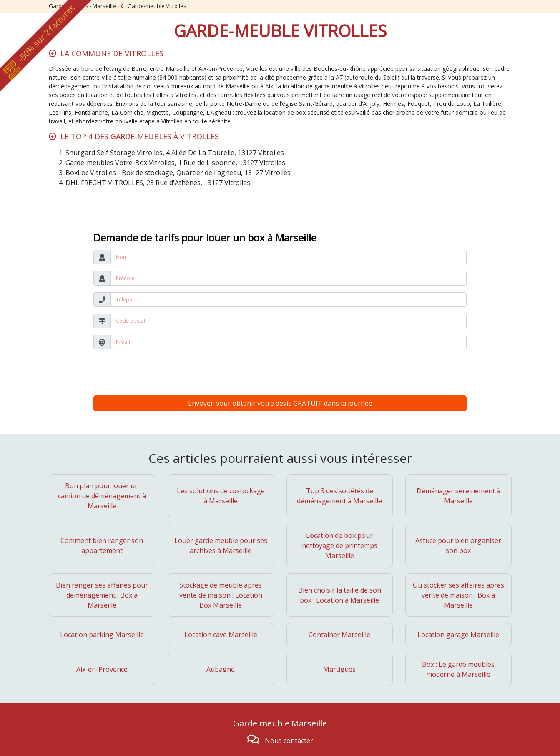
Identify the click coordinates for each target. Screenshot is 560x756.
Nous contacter (289, 741)
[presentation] (157, 372)
